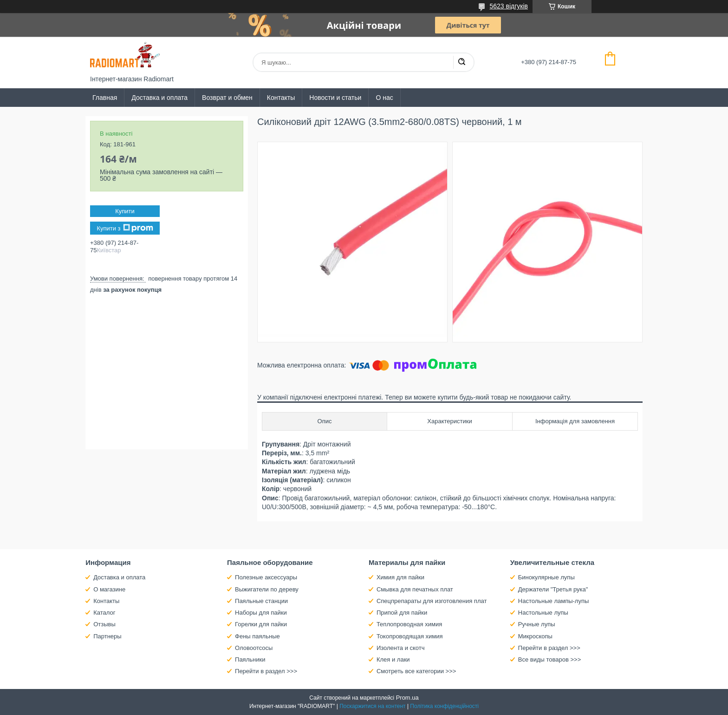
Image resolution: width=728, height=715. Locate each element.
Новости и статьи (335, 98)
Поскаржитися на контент (372, 706)
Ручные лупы (537, 624)
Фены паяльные (257, 636)
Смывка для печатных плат (415, 589)
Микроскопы (535, 636)
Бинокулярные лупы (546, 577)
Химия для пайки (400, 577)
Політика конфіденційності (444, 706)
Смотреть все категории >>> (416, 671)
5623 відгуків (509, 6)
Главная (105, 98)
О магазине (109, 589)
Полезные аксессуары (266, 577)
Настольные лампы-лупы (554, 601)
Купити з (125, 228)
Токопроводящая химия (410, 636)
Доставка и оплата (159, 98)
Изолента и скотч (401, 648)
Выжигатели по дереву (267, 589)
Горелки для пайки (261, 624)
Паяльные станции (261, 601)
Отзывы (104, 624)
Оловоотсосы (254, 648)
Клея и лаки (393, 659)
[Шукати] (461, 62)
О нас (384, 98)
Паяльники (250, 659)
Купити (125, 211)
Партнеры (107, 636)
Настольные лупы (543, 613)
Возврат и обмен (227, 98)
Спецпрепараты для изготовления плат (432, 601)
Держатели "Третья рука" (553, 589)
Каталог (104, 613)
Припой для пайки (402, 613)
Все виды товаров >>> (550, 659)
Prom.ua (407, 698)
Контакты (281, 98)
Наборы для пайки (261, 613)
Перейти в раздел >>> (266, 671)
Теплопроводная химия (409, 624)
